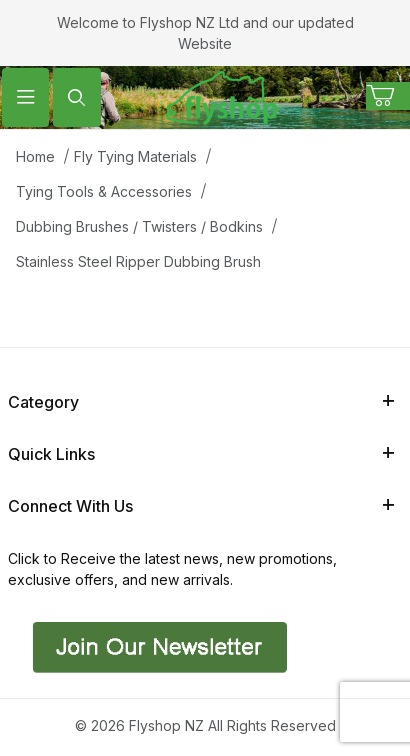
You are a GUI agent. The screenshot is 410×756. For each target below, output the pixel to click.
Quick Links (201, 454)
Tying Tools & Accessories (104, 191)
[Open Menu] (25, 97)
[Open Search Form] (76, 97)
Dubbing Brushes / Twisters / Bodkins (139, 226)
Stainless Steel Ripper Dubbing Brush (138, 261)
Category (201, 402)
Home (35, 156)
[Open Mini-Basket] (388, 96)
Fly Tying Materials (135, 156)
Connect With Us (201, 506)
